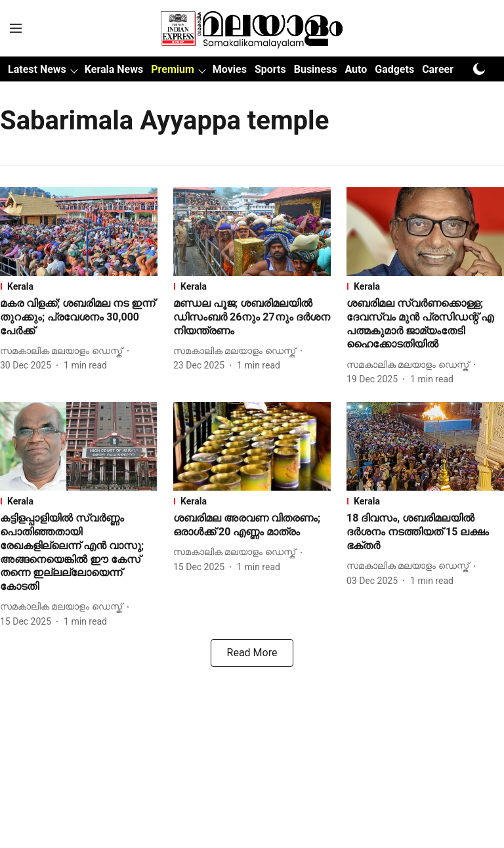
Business (316, 69)
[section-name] (79, 286)
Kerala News (114, 69)
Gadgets (394, 69)
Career (438, 69)
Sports (270, 69)
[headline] (79, 317)
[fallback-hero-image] (79, 232)
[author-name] (64, 351)
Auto (356, 69)
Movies (230, 69)
